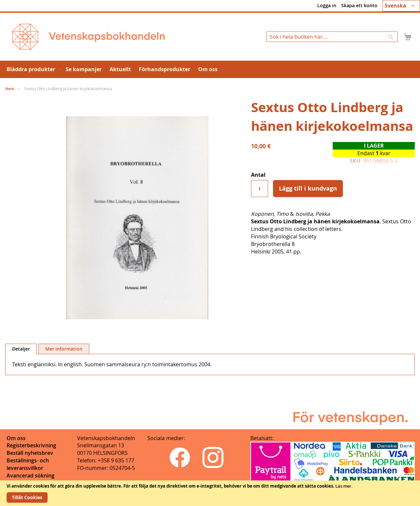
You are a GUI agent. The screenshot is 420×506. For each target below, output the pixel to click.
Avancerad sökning (31, 476)
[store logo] (88, 37)
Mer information (64, 349)
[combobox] (332, 37)
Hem (10, 89)
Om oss (16, 438)
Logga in (327, 5)
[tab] (21, 349)
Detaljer (21, 349)
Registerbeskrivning (31, 445)
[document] (210, 493)
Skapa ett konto (359, 5)
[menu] (210, 69)
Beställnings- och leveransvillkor (28, 464)
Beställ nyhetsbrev (30, 453)
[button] (401, 6)
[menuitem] (32, 69)
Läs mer (343, 486)
